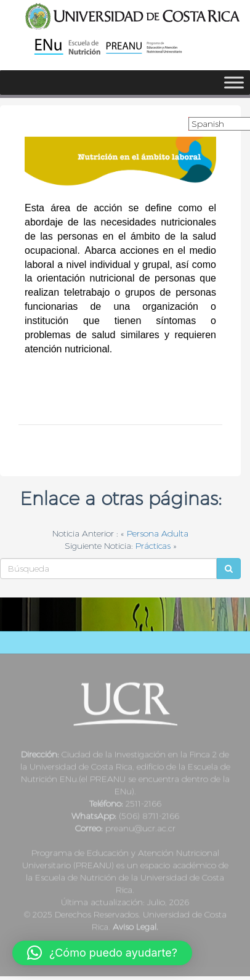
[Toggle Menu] (234, 82)
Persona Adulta (158, 533)
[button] (102, 953)
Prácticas (153, 546)
